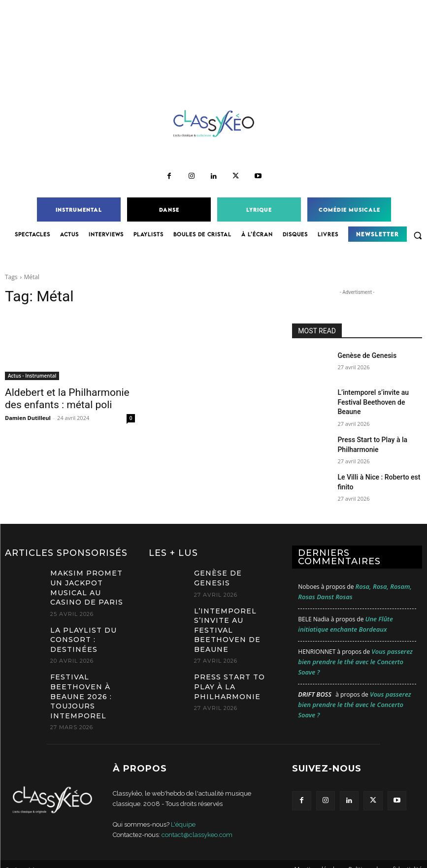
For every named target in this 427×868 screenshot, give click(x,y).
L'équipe (183, 814)
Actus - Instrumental (32, 376)
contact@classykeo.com (197, 824)
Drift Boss (315, 683)
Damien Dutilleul (28, 415)
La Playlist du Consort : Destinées (90, 609)
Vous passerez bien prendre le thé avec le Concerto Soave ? (355, 651)
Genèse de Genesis (363, 355)
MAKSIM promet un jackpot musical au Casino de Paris (89, 570)
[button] (418, 235)
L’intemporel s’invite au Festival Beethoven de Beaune (235, 611)
